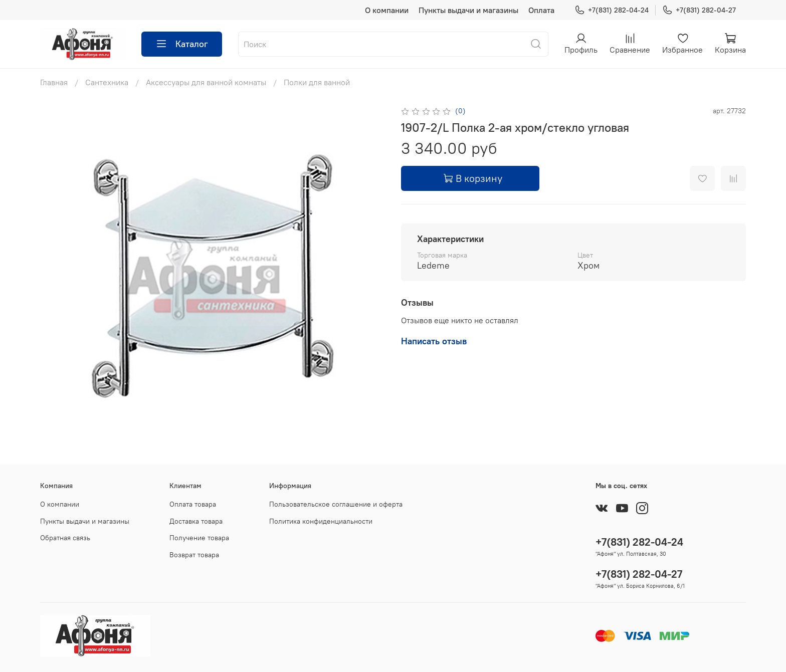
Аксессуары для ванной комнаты (206, 82)
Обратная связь (65, 538)
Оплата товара (193, 504)
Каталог (182, 44)
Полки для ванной (317, 82)
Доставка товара (196, 521)
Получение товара (199, 538)
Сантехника (107, 82)
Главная (54, 82)
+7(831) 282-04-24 (612, 10)
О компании (387, 10)
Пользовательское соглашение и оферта (336, 504)
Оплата (541, 10)
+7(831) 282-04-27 (699, 10)
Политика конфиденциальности (321, 521)
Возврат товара (194, 555)
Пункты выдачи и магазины (468, 10)
